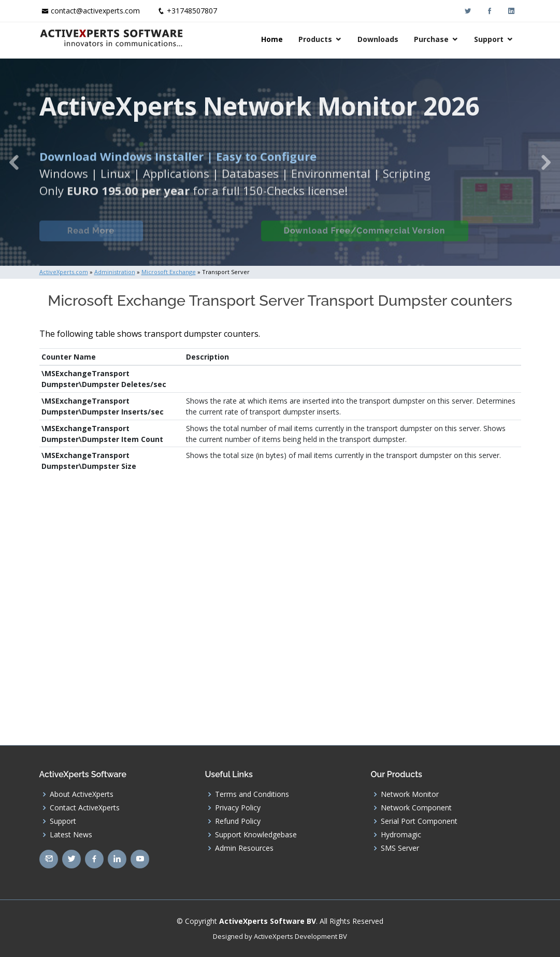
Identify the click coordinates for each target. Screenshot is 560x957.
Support (489, 39)
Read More (91, 237)
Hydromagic (401, 835)
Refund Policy (238, 821)
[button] (14, 162)
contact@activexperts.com (95, 11)
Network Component (416, 808)
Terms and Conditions (252, 794)
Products (315, 39)
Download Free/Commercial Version (365, 237)
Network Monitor (410, 794)
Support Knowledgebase (256, 835)
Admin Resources (244, 848)
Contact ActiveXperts (85, 808)
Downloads (378, 39)
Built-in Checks (202, 237)
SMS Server (400, 848)
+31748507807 (192, 11)
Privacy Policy (238, 808)
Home (272, 39)
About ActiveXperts (82, 794)
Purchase (431, 39)
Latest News (71, 835)
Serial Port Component (419, 821)
